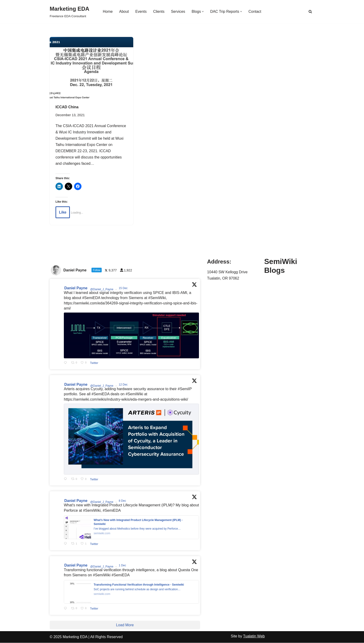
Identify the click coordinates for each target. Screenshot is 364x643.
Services (178, 12)
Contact (255, 12)
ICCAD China (67, 107)
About (124, 12)
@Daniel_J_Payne (102, 290)
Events (141, 12)
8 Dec (123, 501)
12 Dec (124, 385)
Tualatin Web (254, 636)
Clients (159, 12)
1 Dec (123, 566)
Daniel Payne (76, 289)
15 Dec (124, 289)
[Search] (310, 12)
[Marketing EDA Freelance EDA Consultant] (70, 12)
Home (108, 12)
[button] (203, 12)
